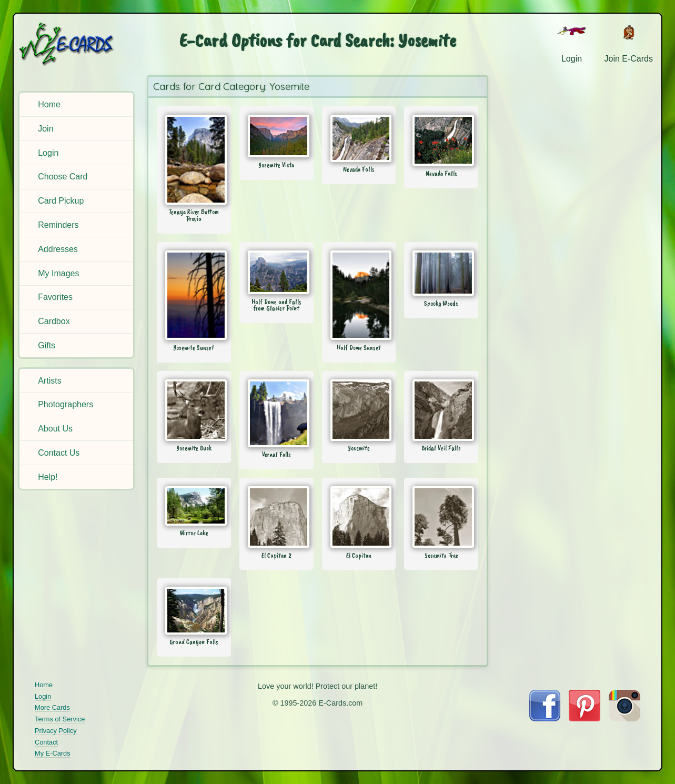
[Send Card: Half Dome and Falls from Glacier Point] (276, 272)
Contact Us (59, 453)
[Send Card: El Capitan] (359, 517)
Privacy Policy (56, 731)
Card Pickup (61, 201)
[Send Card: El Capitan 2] (276, 517)
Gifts (47, 345)
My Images (58, 273)
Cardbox (54, 321)
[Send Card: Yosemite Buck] (194, 410)
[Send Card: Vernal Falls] (276, 413)
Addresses (58, 249)
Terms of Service (60, 719)
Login (48, 153)
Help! (48, 477)
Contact (46, 742)
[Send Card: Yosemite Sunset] (194, 295)
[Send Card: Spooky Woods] (441, 273)
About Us (55, 429)
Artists (49, 381)
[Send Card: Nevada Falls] (359, 138)
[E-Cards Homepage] (78, 44)
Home (49, 104)
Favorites (55, 297)
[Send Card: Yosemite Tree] (441, 517)
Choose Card (63, 177)
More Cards (52, 707)
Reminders (58, 225)
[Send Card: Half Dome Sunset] (359, 295)
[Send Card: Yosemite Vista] (276, 136)
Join (46, 129)
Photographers (66, 404)
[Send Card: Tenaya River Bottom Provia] (194, 159)
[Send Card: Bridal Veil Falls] (441, 410)
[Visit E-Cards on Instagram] (624, 718)
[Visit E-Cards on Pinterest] (585, 718)
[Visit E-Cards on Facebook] (545, 718)
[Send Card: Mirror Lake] (194, 506)
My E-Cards (53, 753)
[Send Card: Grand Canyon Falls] (194, 610)
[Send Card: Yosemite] (359, 410)
